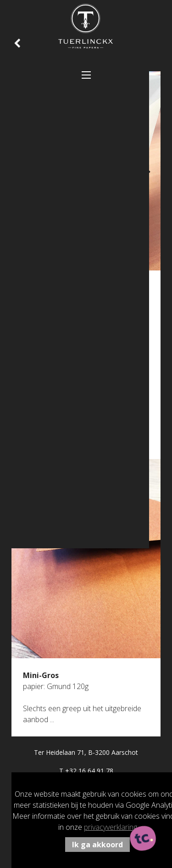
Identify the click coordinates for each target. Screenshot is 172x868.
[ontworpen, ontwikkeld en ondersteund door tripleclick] (143, 839)
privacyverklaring (111, 827)
